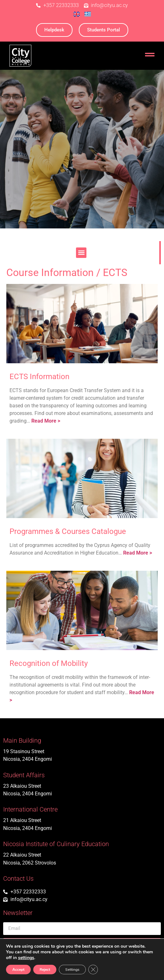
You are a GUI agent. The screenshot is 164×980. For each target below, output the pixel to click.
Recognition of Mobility (49, 663)
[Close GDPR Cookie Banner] (93, 970)
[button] (81, 253)
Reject (45, 970)
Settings (72, 970)
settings (26, 958)
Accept (18, 970)
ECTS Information (39, 377)
